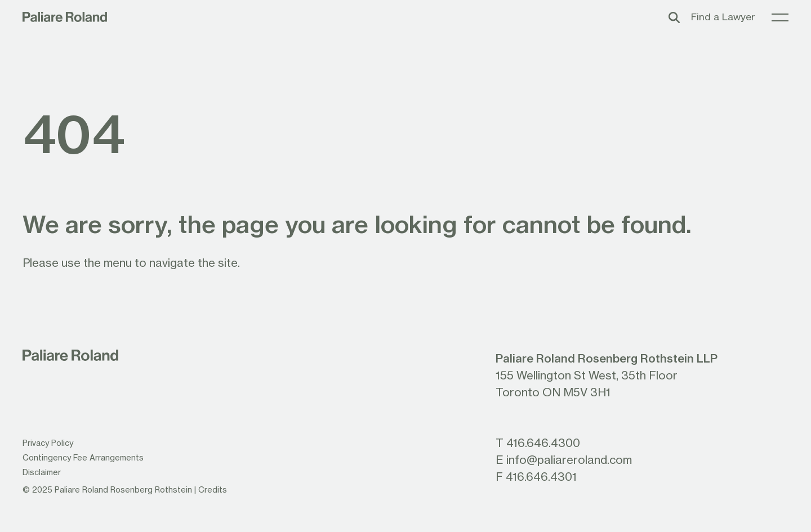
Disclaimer (42, 472)
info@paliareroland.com (569, 459)
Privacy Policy (48, 443)
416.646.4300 (543, 442)
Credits (213, 489)
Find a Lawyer (723, 17)
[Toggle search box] (674, 17)
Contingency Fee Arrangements (83, 457)
